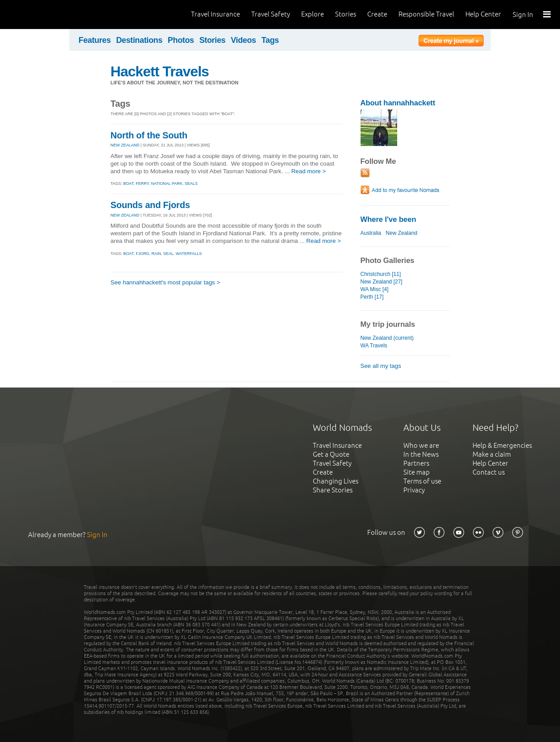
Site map (417, 472)
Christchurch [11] (381, 274)
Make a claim (492, 454)
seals (191, 183)
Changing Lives (336, 481)
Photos (181, 40)
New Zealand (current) (387, 338)
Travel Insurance (216, 14)
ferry (142, 183)
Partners (416, 463)
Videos (243, 40)
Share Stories (333, 490)
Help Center (483, 14)
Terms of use (422, 481)
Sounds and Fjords (150, 205)
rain (156, 254)
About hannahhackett (398, 103)
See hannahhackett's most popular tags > (166, 282)
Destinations (139, 40)
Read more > (309, 171)
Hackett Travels (160, 71)
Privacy (414, 490)
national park (166, 183)
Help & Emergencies (502, 445)
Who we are (421, 445)
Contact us (489, 472)
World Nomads (47, 15)
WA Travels (374, 346)
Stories (346, 14)
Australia (371, 233)
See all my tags (381, 366)
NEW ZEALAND (125, 145)
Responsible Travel (426, 14)
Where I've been (388, 219)
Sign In (523, 15)
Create (377, 14)
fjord (142, 254)
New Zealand (401, 233)
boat (128, 183)
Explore (313, 14)
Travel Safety (271, 14)
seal (168, 254)
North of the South (149, 135)
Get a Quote (331, 454)
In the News (421, 454)
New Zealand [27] (382, 282)
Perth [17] (372, 297)
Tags (270, 40)
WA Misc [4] (375, 289)
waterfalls (189, 254)
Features (95, 40)
